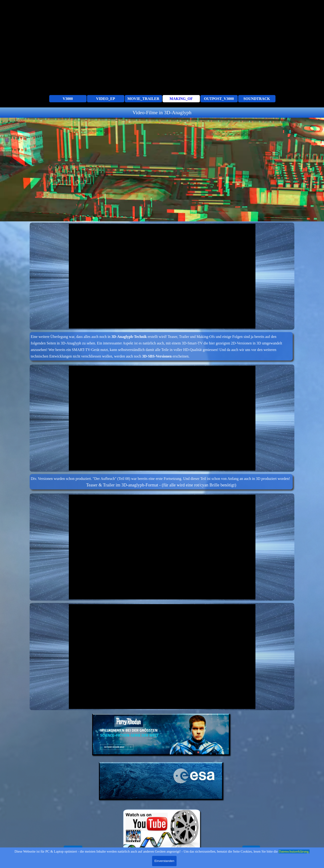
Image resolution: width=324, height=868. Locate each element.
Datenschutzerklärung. (294, 851)
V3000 (68, 99)
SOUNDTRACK (257, 99)
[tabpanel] (162, 113)
